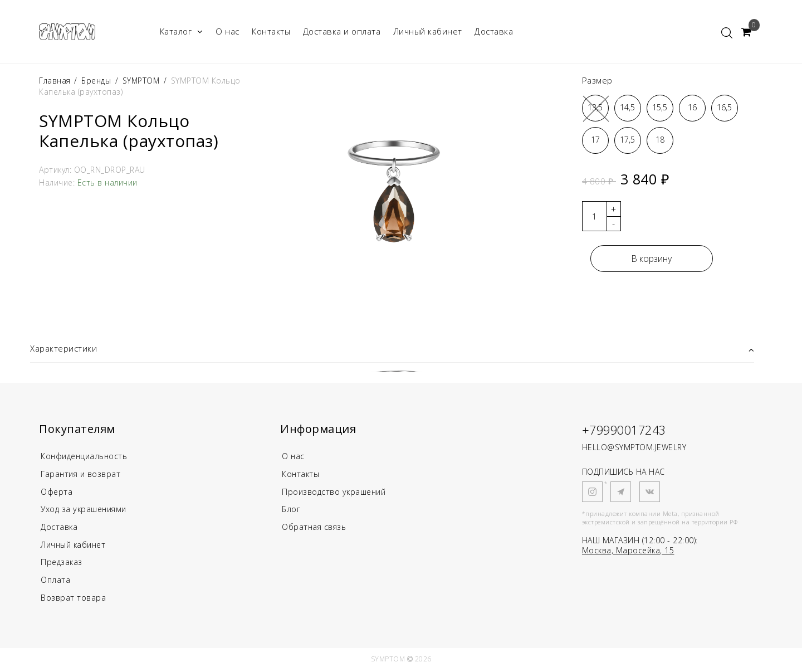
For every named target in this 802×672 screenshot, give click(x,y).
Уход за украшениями (86, 510)
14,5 (627, 107)
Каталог (182, 31)
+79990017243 (627, 430)
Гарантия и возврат (82, 475)
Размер (597, 80)
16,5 (724, 107)
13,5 (595, 107)
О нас (228, 31)
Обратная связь (316, 528)
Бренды (96, 81)
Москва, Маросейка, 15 (628, 550)
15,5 (660, 107)
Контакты (271, 31)
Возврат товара (74, 600)
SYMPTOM (142, 81)
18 (660, 140)
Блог (291, 510)
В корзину (651, 259)
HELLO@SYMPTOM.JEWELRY (634, 447)
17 (595, 140)
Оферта (57, 493)
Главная (56, 81)
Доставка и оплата (342, 31)
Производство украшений (337, 493)
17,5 (627, 140)
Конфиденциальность (87, 457)
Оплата (56, 582)
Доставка (494, 31)
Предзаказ (62, 564)
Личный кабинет (428, 31)
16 (692, 107)
